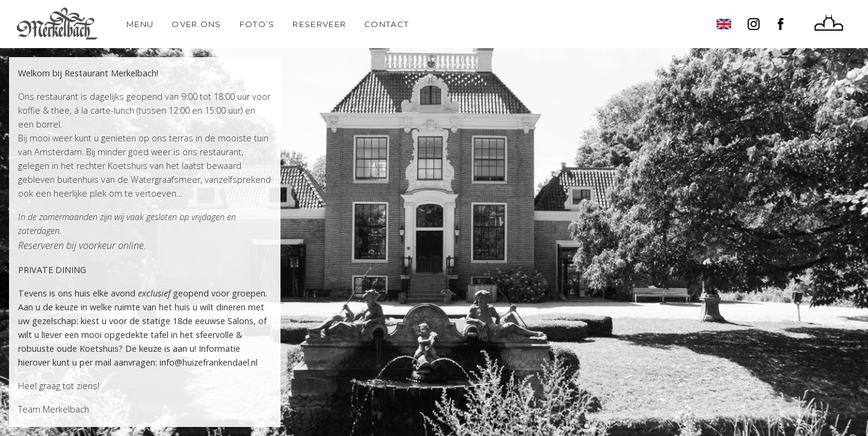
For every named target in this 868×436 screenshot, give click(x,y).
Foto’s (257, 24)
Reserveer (319, 24)
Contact (386, 24)
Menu (140, 24)
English (724, 24)
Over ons (196, 24)
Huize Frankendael (829, 24)
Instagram (754, 24)
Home (57, 24)
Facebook (784, 24)
